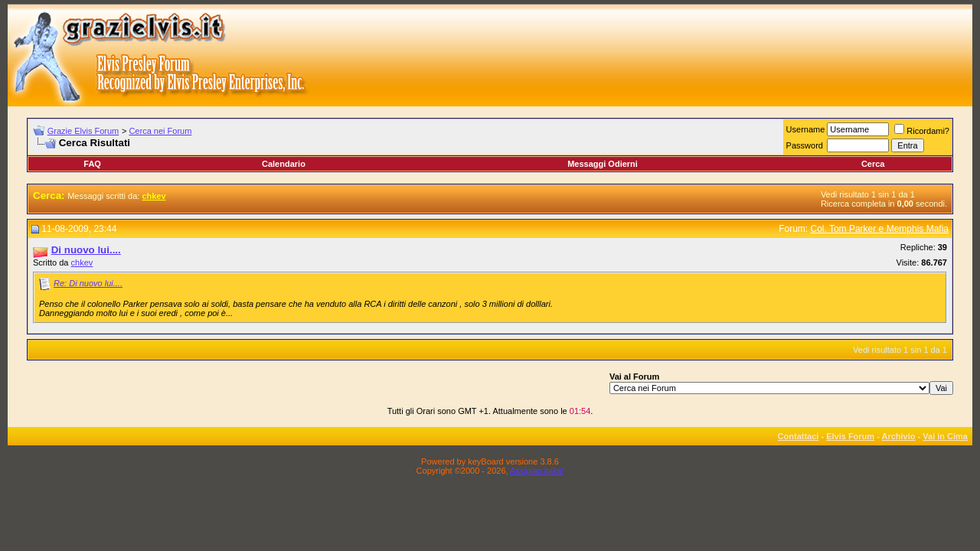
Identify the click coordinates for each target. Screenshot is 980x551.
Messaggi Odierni (603, 164)
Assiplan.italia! (537, 471)
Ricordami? (922, 131)
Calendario (284, 164)
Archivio (899, 436)
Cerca (873, 164)
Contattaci (799, 436)
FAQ (92, 164)
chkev (82, 262)
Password (805, 145)
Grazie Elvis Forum (83, 131)
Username (806, 129)
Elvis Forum (850, 436)
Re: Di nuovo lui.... (88, 283)
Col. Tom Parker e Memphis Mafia (879, 229)
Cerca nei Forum (160, 131)
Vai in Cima (945, 436)
